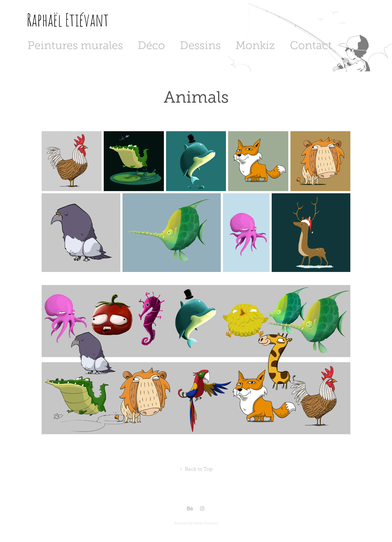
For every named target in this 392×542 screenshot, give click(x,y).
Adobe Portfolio (206, 523)
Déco (151, 45)
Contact (311, 45)
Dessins (200, 45)
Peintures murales (75, 45)
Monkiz (255, 45)
